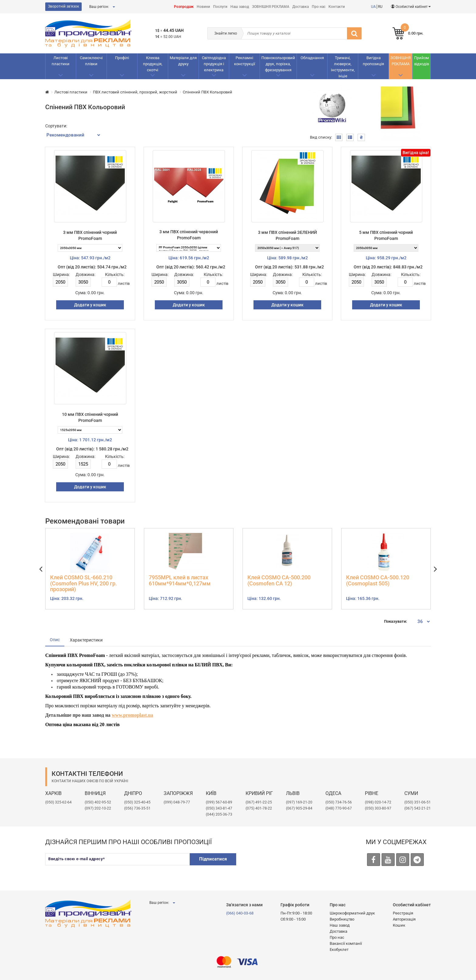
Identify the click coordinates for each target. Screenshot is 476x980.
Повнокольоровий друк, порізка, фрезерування (278, 64)
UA (373, 7)
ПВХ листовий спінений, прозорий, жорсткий (135, 92)
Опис (55, 640)
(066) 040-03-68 (240, 913)
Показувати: (396, 621)
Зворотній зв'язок (63, 6)
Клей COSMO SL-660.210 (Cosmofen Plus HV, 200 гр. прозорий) (83, 584)
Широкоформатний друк (352, 913)
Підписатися (213, 859)
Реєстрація (403, 913)
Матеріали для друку (183, 61)
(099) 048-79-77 (177, 802)
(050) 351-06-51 (418, 802)
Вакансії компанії (346, 943)
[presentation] (288, 865)
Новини (203, 7)
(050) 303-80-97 (378, 808)
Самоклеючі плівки (91, 61)
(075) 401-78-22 (259, 808)
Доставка (301, 7)
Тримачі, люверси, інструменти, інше (343, 67)
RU (380, 7)
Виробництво (342, 919)
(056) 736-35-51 (137, 808)
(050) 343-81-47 (219, 808)
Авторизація (404, 919)
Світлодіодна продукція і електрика (214, 64)
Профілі (122, 58)
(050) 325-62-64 (58, 802)
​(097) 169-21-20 (299, 802)
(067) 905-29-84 (299, 808)
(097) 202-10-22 (98, 808)
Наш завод (240, 7)
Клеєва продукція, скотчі (153, 64)
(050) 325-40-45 (137, 802)
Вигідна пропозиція (373, 61)
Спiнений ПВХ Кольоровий (207, 92)
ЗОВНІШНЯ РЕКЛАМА (271, 7)
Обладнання (312, 58)
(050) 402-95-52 (98, 802)
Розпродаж (184, 7)
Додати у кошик (90, 305)
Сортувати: (56, 126)
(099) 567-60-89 (219, 802)
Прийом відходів (422, 61)
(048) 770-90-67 (339, 808)
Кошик (399, 925)
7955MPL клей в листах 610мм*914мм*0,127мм (180, 581)
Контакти (337, 7)
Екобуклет (339, 950)
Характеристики (86, 640)
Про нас (319, 7)
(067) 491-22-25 (259, 802)
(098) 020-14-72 (378, 802)
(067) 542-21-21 (418, 808)
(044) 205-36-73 (219, 814)
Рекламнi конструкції (245, 61)
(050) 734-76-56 (339, 802)
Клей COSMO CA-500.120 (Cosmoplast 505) (378, 581)
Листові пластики (61, 61)
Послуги (220, 7)
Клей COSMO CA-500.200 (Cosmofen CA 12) (279, 581)
